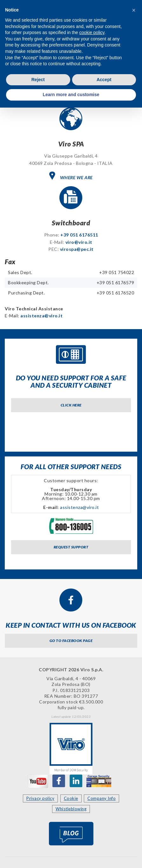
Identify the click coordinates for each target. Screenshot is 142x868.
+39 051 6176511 (79, 235)
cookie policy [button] (92, 32)
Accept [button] (104, 80)
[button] (134, 10)
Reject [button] (38, 80)
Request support (71, 547)
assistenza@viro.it (41, 316)
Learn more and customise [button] (71, 95)
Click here (71, 405)
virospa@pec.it (77, 249)
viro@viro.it (79, 242)
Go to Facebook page (71, 641)
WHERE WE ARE (71, 176)
